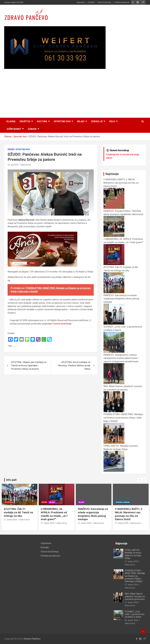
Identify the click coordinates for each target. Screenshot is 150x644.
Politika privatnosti (122, 2)
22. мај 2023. (13, 165)
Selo (112, 121)
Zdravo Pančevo (32, 639)
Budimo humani (131, 502)
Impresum (81, 2)
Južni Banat (14, 129)
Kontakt (91, 2)
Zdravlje (97, 121)
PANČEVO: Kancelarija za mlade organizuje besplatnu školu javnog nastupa (102, 514)
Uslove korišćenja (62, 324)
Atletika (17, 502)
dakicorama (26, 165)
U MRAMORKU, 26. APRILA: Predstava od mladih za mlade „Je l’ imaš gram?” (123, 242)
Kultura (42, 121)
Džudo (11, 149)
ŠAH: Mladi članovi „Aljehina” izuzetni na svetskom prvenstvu (123, 390)
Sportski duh (62, 121)
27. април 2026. (132, 561)
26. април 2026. (132, 620)
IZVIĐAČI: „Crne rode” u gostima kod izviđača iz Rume (134, 614)
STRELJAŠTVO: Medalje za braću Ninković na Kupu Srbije (121, 449)
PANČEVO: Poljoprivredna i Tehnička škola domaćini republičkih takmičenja (123, 214)
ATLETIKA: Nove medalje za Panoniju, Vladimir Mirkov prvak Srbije (74, 365)
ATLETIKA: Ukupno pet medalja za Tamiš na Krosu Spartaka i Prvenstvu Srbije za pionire (29, 365)
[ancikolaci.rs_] (42, 233)
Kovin (53, 502)
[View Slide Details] (55, 48)
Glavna (11, 121)
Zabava (32, 129)
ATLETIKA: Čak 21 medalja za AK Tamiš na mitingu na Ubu (121, 270)
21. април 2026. (19, 520)
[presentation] (140, 480)
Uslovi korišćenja (104, 2)
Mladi (81, 121)
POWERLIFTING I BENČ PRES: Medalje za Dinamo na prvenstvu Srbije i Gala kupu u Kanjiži (135, 576)
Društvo (25, 121)
